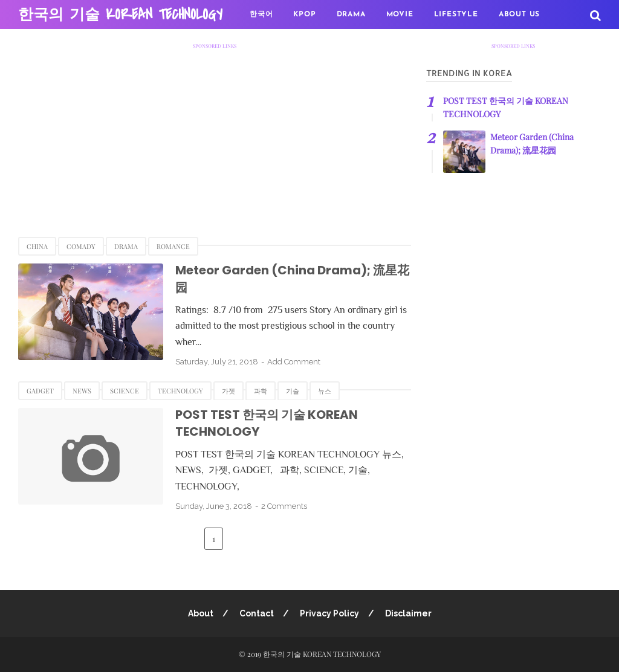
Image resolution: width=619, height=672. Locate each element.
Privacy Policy (329, 613)
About (201, 613)
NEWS (82, 391)
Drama (126, 246)
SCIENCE (125, 391)
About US (519, 15)
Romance (173, 246)
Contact (257, 613)
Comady (81, 246)
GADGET (40, 391)
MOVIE (400, 15)
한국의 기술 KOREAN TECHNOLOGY (120, 15)
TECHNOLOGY (180, 391)
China (37, 246)
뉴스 (325, 391)
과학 (261, 391)
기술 (293, 391)
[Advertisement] (215, 134)
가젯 (228, 391)
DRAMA (351, 15)
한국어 (261, 15)
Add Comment (294, 362)
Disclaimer (408, 613)
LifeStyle (456, 15)
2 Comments (284, 506)
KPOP (304, 15)
